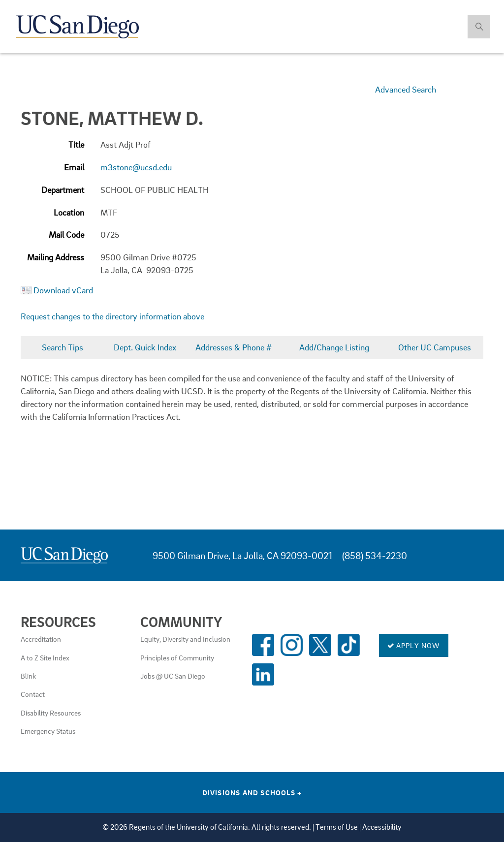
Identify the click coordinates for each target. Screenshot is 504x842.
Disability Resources (51, 713)
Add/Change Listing (334, 347)
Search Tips (63, 347)
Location (69, 212)
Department (63, 190)
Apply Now (414, 645)
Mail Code (66, 234)
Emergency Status (48, 731)
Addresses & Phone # (234, 347)
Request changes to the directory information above (112, 316)
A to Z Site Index (45, 657)
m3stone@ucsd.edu (136, 167)
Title (76, 144)
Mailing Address (56, 257)
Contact (33, 694)
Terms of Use (337, 827)
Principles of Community (177, 657)
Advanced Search (406, 89)
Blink (28, 676)
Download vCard (63, 290)
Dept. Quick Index (145, 347)
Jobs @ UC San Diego (173, 676)
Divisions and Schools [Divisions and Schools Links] (252, 792)
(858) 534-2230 (375, 555)
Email (74, 167)
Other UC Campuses (435, 347)
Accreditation (41, 639)
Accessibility (382, 827)
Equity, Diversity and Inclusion (185, 639)
